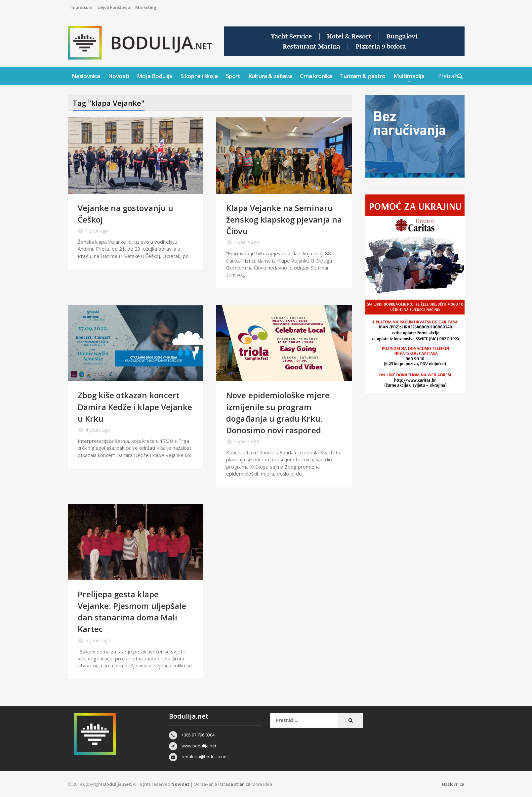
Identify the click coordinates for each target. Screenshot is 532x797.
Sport (233, 76)
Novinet (180, 784)
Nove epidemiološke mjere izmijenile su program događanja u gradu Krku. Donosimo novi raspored (280, 412)
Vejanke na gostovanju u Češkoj (128, 213)
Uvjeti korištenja (114, 7)
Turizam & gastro (363, 76)
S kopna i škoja (199, 76)
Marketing (146, 7)
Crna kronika (316, 76)
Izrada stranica (235, 784)
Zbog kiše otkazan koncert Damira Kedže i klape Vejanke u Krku (132, 406)
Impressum (81, 7)
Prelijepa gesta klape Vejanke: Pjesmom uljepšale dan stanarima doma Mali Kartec (134, 611)
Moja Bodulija (155, 76)
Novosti (119, 76)
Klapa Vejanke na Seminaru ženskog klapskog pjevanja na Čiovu (282, 219)
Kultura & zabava (270, 76)
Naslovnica (86, 76)
